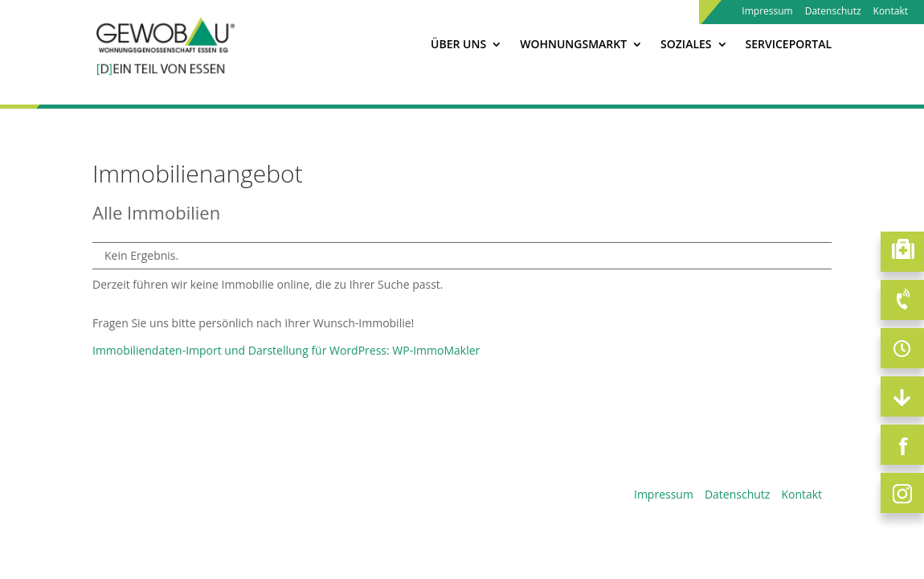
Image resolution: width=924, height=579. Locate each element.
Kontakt (891, 12)
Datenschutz (833, 12)
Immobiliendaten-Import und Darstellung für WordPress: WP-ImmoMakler (286, 350)
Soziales (686, 45)
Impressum (767, 12)
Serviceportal (789, 45)
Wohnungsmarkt (573, 45)
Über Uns (458, 45)
